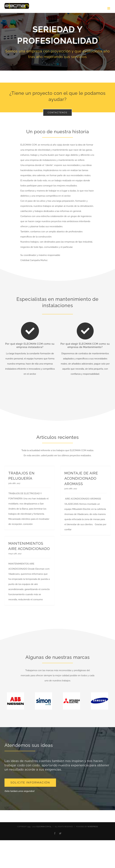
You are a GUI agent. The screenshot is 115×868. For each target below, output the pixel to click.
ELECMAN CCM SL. (44, 827)
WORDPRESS (93, 827)
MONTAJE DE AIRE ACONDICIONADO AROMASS (81, 479)
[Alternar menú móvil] (109, 8)
